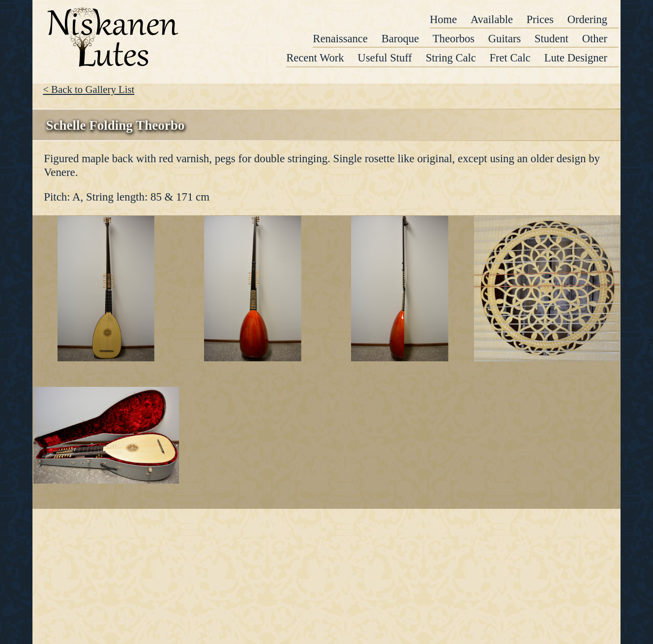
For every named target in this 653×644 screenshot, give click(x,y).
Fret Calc (510, 58)
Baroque (400, 39)
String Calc (451, 58)
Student (551, 39)
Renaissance (340, 39)
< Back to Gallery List (89, 89)
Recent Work (315, 58)
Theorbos (454, 39)
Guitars (505, 39)
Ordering (587, 19)
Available (492, 19)
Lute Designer (576, 58)
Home (443, 19)
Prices (540, 19)
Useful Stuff (385, 58)
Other (595, 39)
